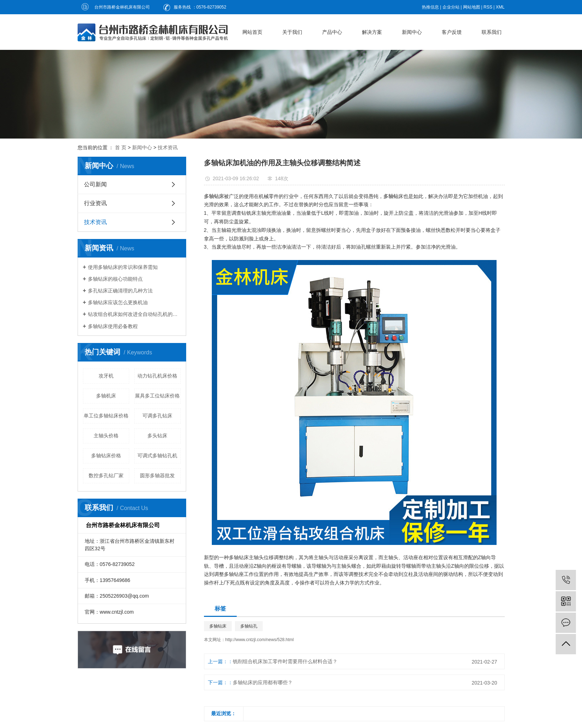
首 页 (121, 147)
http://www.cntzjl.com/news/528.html (260, 640)
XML (500, 7)
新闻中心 (412, 32)
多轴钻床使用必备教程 (113, 326)
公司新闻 (95, 184)
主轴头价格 (106, 436)
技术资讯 (168, 147)
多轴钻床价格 (106, 456)
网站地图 (472, 7)
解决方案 (372, 32)
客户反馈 (452, 32)
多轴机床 (106, 396)
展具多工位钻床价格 (157, 396)
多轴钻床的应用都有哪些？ (263, 682)
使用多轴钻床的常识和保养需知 (123, 267)
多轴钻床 (218, 626)
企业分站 (451, 7)
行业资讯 (95, 203)
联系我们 (492, 32)
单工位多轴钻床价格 (106, 416)
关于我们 (292, 32)
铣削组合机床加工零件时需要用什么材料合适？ (285, 661)
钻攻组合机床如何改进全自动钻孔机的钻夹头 (134, 314)
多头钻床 (157, 436)
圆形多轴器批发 (157, 475)
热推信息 (430, 7)
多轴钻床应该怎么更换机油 (118, 302)
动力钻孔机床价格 (157, 376)
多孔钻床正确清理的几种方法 (120, 291)
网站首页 (252, 32)
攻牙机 (106, 376)
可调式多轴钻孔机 (157, 456)
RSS (488, 7)
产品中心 (332, 32)
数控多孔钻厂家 (106, 475)
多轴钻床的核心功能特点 (115, 279)
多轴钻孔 (249, 626)
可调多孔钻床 (157, 416)
